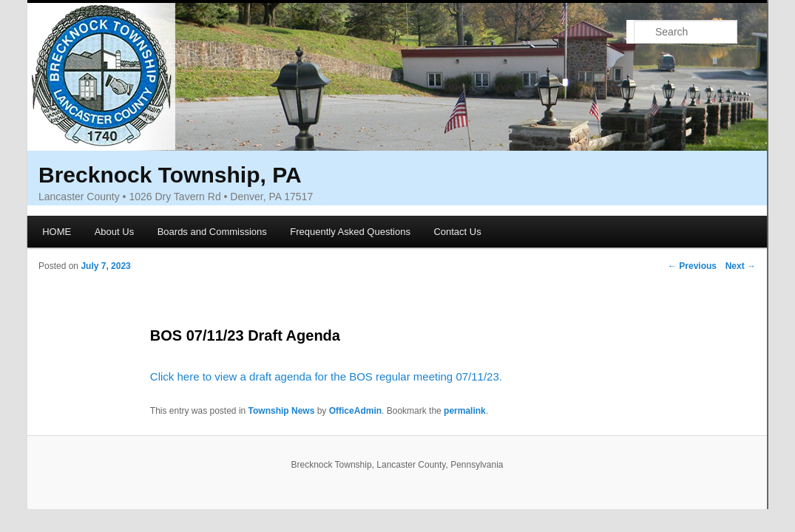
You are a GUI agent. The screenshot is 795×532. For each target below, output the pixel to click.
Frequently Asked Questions (350, 232)
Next (741, 266)
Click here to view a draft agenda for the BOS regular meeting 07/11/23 (325, 376)
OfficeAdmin (355, 411)
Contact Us (457, 232)
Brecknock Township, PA (170, 175)
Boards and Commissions (212, 232)
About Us (114, 232)
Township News (282, 411)
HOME (57, 232)
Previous (692, 266)
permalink (465, 411)
